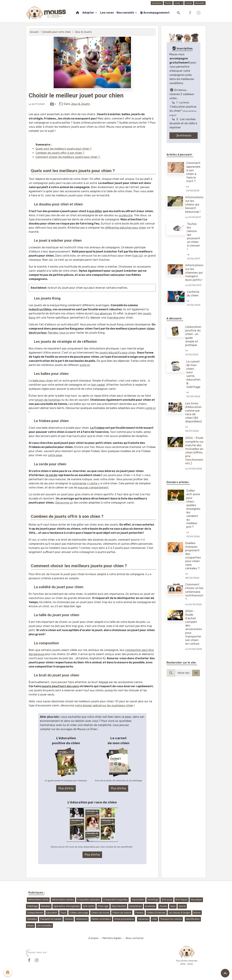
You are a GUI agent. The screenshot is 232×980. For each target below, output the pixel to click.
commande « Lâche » (86, 483)
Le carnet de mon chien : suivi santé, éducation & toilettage (193, 374)
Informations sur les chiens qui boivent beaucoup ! (194, 204)
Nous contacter (135, 938)
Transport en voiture (171, 919)
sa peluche (126, 215)
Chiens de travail (100, 913)
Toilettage (32, 906)
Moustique (196, 900)
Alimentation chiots (38, 900)
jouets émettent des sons (60, 686)
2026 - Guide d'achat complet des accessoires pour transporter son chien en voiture (194, 627)
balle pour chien (43, 381)
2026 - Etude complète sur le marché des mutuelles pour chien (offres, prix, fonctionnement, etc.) (197, 451)
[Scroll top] (225, 973)
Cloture (69, 919)
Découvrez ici (64, 503)
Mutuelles (200, 3)
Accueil (34, 32)
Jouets (163, 906)
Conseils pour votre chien (56, 32)
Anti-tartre (89, 906)
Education (52, 913)
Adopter (89, 13)
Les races (107, 13)
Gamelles (32, 919)
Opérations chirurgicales (67, 906)
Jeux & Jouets (83, 32)
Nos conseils (126, 13)
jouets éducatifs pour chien (118, 353)
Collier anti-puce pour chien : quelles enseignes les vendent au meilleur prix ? (193, 509)
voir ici (137, 256)
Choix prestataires (124, 919)
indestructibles (40, 309)
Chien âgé (103, 906)
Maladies (46, 906)
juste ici (85, 365)
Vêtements (82, 919)
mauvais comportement (93, 488)
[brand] (47, 13)
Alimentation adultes (63, 900)
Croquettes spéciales (89, 900)
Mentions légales (112, 938)
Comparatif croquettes (115, 900)
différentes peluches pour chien (126, 228)
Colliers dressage (79, 913)
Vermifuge (153, 900)
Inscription (157, 3)
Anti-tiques (181, 900)
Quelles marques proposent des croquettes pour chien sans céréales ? (193, 556)
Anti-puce (167, 900)
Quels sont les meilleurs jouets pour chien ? (64, 149)
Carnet (189, 3)
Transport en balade (51, 919)
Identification (193, 919)
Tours (63, 913)
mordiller (96, 211)
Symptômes (136, 906)
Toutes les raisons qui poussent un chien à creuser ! (194, 237)
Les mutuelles (44, 926)
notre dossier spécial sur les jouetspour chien (104, 705)
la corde (51, 475)
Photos (168, 3)
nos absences (103, 313)
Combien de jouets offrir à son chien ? (60, 153)
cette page (55, 455)
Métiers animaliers (101, 919)
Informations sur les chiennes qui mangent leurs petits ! (194, 272)
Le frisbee (97, 428)
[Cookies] (8, 972)
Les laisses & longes (179, 913)
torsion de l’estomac (47, 400)
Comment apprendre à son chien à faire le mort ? (193, 172)
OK (196, 673)
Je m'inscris (184, 136)
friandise (113, 318)
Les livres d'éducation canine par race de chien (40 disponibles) (194, 412)
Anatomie (150, 906)
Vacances (143, 919)
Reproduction (119, 906)
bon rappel (98, 385)
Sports (182, 906)
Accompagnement (155, 13)
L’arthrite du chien (193, 294)
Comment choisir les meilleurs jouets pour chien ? (68, 157)
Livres (178, 3)
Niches (197, 913)
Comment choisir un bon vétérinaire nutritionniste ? (195, 592)
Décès (31, 926)
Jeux (173, 906)
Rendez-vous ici (59, 333)
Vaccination (138, 900)
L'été (154, 919)
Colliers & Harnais (156, 913)
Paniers (140, 913)
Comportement (35, 913)
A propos (93, 938)
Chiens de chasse (122, 913)
